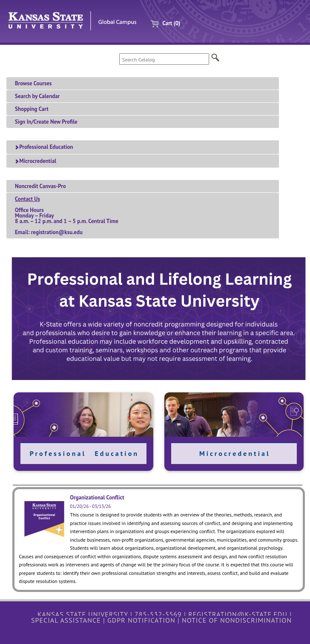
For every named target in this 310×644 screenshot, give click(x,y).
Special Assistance (66, 620)
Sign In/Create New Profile (46, 122)
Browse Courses (33, 83)
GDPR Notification (141, 620)
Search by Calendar (37, 96)
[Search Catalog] (164, 59)
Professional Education (44, 147)
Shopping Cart (32, 109)
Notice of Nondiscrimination (237, 620)
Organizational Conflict (97, 498)
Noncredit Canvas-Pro (40, 186)
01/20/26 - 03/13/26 (90, 506)
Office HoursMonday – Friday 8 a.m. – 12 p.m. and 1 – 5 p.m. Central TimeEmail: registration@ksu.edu (67, 216)
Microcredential (36, 161)
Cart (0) (162, 23)
